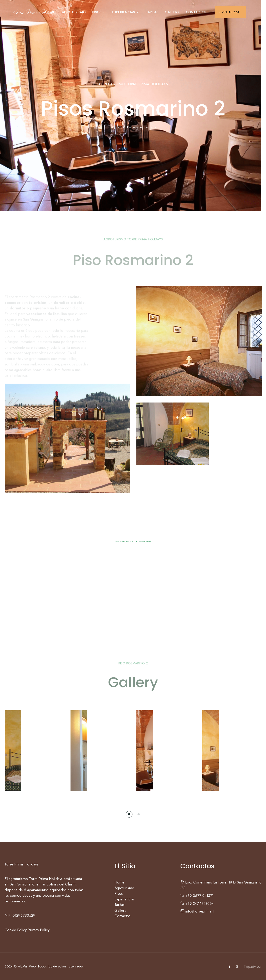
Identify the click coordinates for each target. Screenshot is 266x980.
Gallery (172, 12)
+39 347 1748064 (197, 903)
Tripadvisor (253, 966)
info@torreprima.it (197, 911)
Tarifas (152, 12)
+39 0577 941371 (197, 896)
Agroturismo (74, 12)
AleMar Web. (27, 966)
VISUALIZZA (230, 12)
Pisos (99, 12)
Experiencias (126, 12)
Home (50, 12)
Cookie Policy (16, 930)
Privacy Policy (39, 930)
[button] (129, 814)
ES (217, 12)
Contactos (196, 12)
